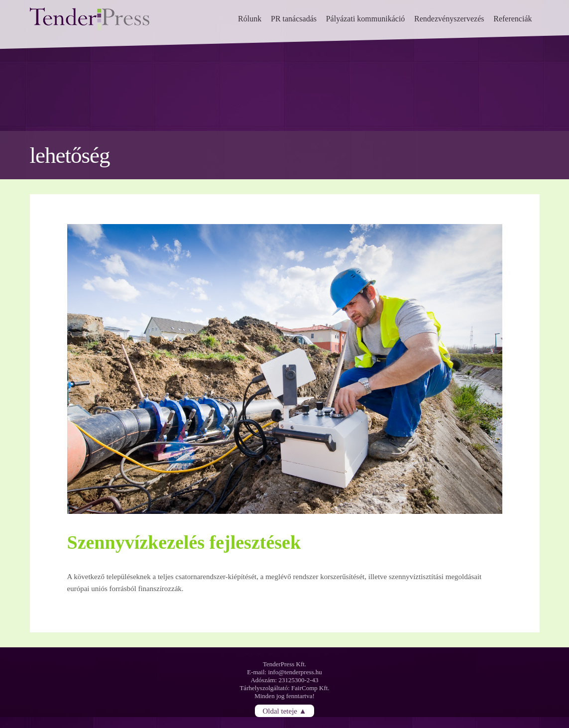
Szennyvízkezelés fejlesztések (184, 542)
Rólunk (250, 19)
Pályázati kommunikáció (366, 19)
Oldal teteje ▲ (284, 711)
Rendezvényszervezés (449, 19)
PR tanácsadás (294, 19)
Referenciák (512, 19)
